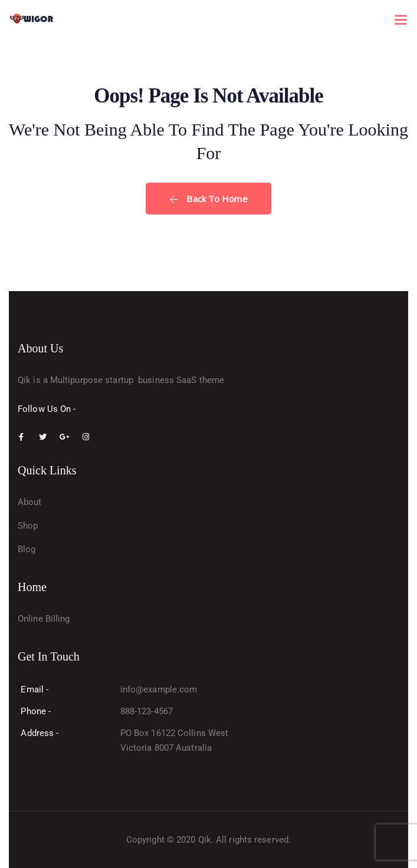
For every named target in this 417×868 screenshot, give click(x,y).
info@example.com (159, 689)
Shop (28, 526)
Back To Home (208, 199)
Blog (27, 549)
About (30, 502)
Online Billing (44, 619)
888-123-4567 (147, 711)
